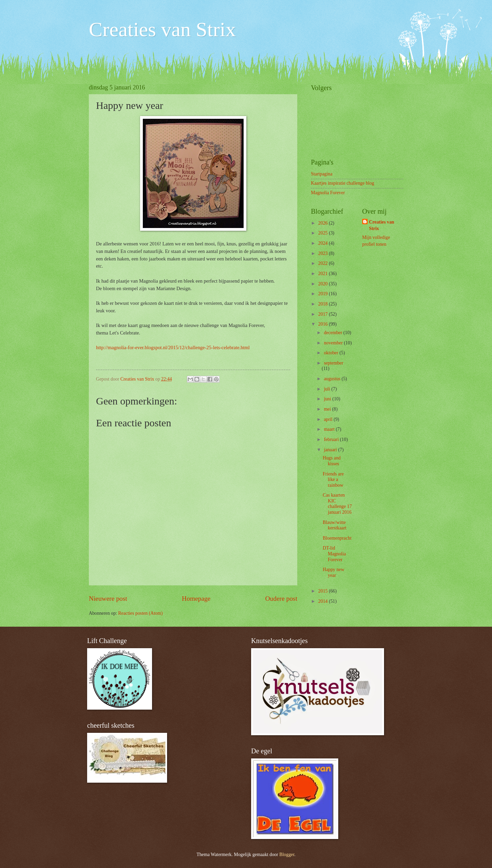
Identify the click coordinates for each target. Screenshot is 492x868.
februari (332, 439)
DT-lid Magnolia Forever (334, 554)
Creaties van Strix (162, 29)
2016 (323, 324)
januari (331, 450)
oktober (332, 353)
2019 (323, 294)
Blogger (287, 855)
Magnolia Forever (328, 193)
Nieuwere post (108, 599)
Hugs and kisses (332, 461)
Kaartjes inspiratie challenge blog (343, 183)
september (334, 363)
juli (328, 389)
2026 (323, 223)
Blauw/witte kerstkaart (334, 525)
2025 (323, 233)
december (334, 333)
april (329, 419)
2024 (323, 243)
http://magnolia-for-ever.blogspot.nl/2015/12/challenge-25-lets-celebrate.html (173, 347)
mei (328, 409)
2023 (323, 253)
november (334, 343)
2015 (323, 591)
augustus (333, 379)
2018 (323, 304)
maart (330, 429)
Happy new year (333, 572)
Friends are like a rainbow (333, 480)
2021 (323, 274)
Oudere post (281, 599)
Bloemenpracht (337, 538)
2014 (323, 601)
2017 (323, 314)
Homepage (196, 599)
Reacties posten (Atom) (140, 613)
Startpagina (322, 174)
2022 (323, 263)
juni (328, 399)
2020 (323, 284)
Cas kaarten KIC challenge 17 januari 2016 (337, 504)
